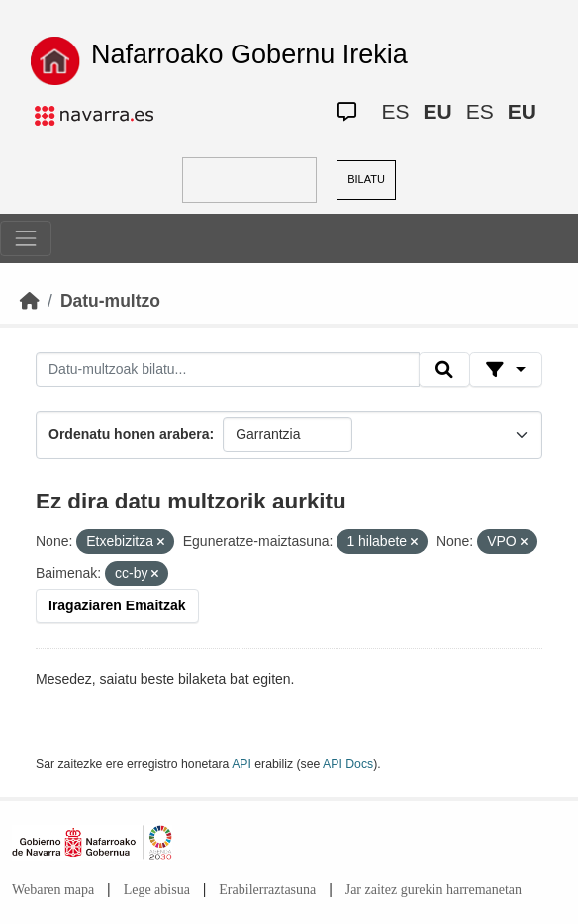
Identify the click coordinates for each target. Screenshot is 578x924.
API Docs (348, 764)
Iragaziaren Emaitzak (117, 605)
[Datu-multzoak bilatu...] (228, 370)
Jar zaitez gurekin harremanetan (433, 890)
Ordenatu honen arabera (129, 434)
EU (438, 111)
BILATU (366, 179)
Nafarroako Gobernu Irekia (249, 54)
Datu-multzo (110, 301)
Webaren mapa (53, 890)
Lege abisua (157, 890)
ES (396, 111)
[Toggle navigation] (26, 238)
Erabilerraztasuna (267, 890)
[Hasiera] (30, 301)
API (241, 764)
